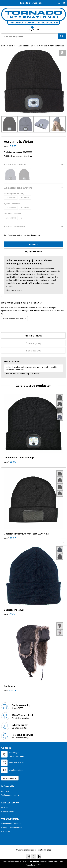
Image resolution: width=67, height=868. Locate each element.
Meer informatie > (14, 290)
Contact (5, 807)
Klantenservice (8, 811)
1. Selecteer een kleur (15, 164)
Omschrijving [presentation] (33, 343)
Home (4, 46)
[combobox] (30, 36)
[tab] (33, 335)
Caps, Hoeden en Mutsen (28, 46)
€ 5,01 (10, 462)
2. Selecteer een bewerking (18, 188)
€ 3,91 (10, 614)
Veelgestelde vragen (10, 795)
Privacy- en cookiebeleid (12, 828)
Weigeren (41, 865)
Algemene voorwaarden (11, 824)
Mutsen (44, 46)
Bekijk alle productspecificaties (18, 156)
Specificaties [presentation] (33, 350)
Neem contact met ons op (14, 319)
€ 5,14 (10, 690)
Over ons (5, 791)
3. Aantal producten (14, 226)
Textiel (12, 46)
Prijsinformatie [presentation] (33, 335)
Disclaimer (6, 831)
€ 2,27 (10, 538)
